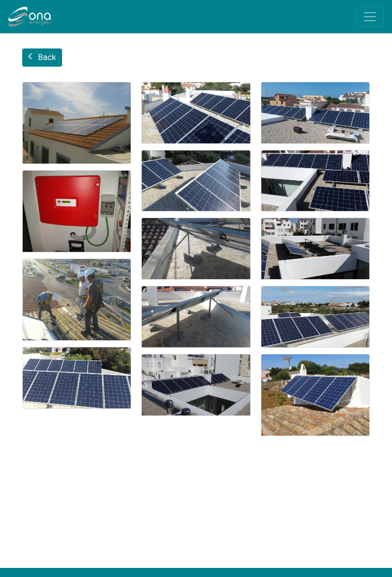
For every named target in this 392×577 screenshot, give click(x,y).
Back (42, 58)
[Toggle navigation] (370, 17)
